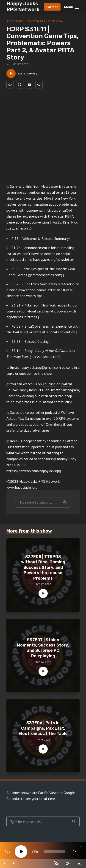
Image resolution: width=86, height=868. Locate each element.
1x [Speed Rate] (75, 851)
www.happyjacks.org (22, 487)
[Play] (21, 852)
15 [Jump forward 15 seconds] (35, 851)
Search (65, 502)
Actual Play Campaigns (24, 418)
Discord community (56, 402)
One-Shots (54, 424)
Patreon (52, 7)
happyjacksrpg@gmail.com (40, 367)
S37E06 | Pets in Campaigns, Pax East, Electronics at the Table (43, 728)
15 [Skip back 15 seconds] (7, 851)
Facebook (14, 396)
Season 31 (18, 21)
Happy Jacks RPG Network (23, 7)
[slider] (55, 851)
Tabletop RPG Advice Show (45, 21)
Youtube (49, 384)
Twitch (66, 384)
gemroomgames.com (45, 275)
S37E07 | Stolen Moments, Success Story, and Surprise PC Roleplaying (43, 648)
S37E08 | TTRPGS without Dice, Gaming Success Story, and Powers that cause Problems (43, 567)
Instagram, (71, 390)
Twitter (56, 390)
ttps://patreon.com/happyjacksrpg (35, 471)
